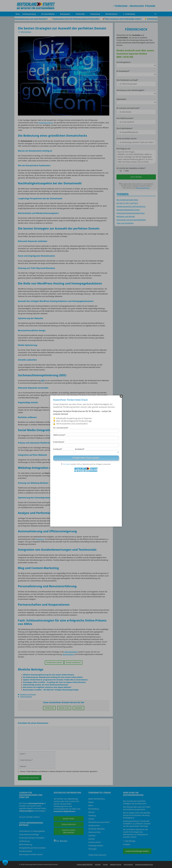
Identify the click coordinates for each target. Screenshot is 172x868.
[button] (5, 863)
